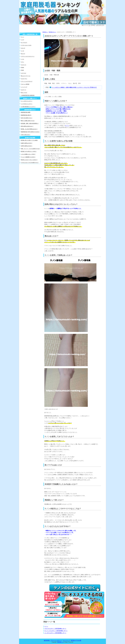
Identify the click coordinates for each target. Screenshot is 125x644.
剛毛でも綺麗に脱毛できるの (28, 121)
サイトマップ (66, 640)
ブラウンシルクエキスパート (28, 56)
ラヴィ (22, 62)
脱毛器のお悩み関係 (30, 138)
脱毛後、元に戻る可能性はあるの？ (29, 129)
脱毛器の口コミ (52, 32)
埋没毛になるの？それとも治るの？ (29, 160)
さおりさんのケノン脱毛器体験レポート (55, 629)
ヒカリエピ (24, 73)
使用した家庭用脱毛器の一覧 (30, 34)
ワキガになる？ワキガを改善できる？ (30, 163)
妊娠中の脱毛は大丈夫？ (27, 143)
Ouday (22, 67)
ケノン (67, 125)
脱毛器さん (45, 32)
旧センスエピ (24, 93)
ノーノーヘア (24, 87)
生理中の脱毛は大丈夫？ (27, 146)
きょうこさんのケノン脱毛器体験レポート (56, 631)
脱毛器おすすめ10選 (76, 640)
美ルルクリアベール (26, 76)
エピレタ (23, 48)
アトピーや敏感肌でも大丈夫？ (28, 157)
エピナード (24, 90)
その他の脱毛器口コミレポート (28, 107)
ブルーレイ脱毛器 (25, 84)
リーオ (22, 51)
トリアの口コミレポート (27, 104)
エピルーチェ (24, 79)
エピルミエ (24, 65)
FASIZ (22, 70)
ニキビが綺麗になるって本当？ (28, 154)
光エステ (23, 54)
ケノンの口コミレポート (27, 101)
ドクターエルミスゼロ (26, 45)
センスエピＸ (24, 42)
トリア (22, 40)
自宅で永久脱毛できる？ (27, 118)
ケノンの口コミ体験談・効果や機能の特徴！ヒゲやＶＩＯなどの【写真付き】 (74, 87)
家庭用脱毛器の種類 (26, 112)
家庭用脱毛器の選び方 (26, 115)
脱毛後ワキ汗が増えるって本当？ (29, 151)
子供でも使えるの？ (26, 135)
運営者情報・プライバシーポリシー (53, 640)
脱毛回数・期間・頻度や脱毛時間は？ (30, 123)
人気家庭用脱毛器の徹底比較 (28, 95)
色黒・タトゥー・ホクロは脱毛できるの (30, 149)
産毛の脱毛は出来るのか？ (27, 126)
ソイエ (22, 59)
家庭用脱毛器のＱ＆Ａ (30, 110)
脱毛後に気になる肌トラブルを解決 (29, 140)
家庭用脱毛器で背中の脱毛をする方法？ (30, 132)
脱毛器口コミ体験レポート (30, 98)
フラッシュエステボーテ (27, 81)
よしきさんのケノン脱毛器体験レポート (55, 633)
